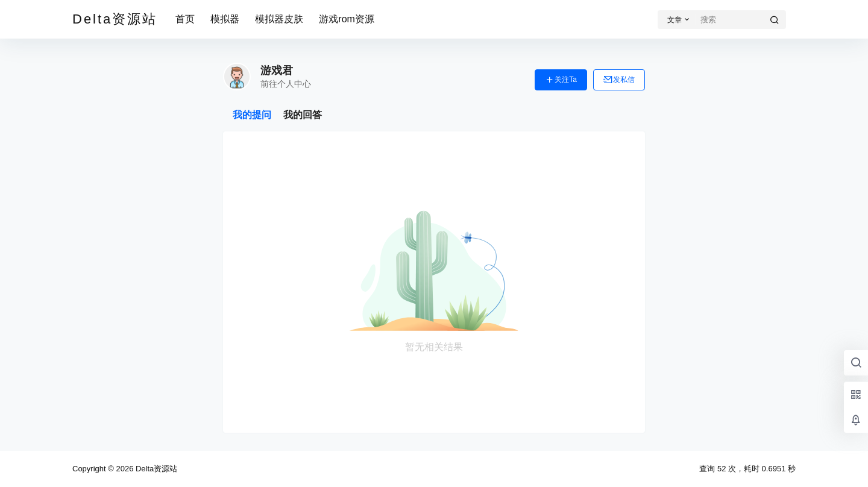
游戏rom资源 (347, 19)
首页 (185, 19)
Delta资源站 (155, 469)
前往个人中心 (286, 84)
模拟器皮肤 (279, 19)
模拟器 (225, 19)
